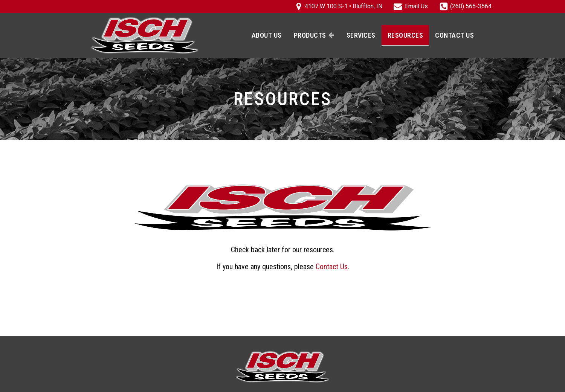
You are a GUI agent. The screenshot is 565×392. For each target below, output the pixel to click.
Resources (405, 35)
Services (361, 35)
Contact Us (454, 35)
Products (314, 35)
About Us (267, 35)
